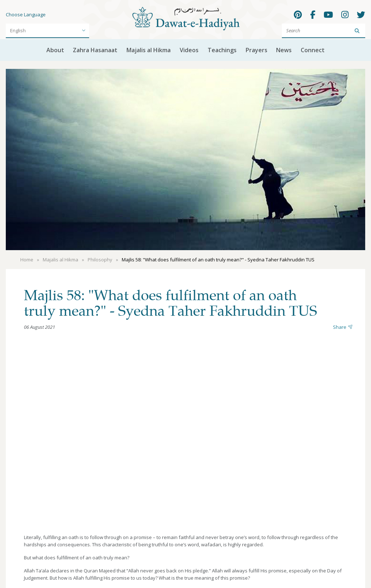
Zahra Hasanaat (95, 50)
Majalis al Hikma (149, 50)
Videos (189, 50)
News (284, 50)
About (55, 50)
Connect (313, 50)
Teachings (222, 50)
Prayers (257, 50)
